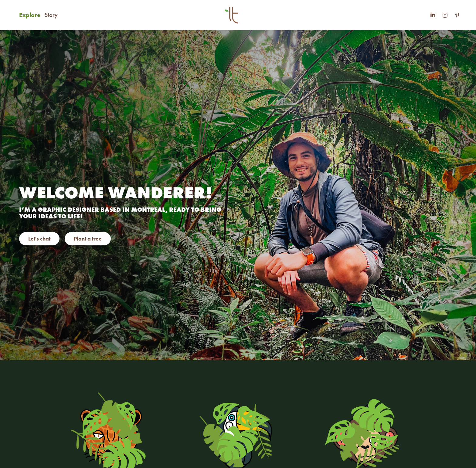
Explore (30, 15)
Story (51, 15)
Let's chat (39, 239)
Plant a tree (88, 239)
